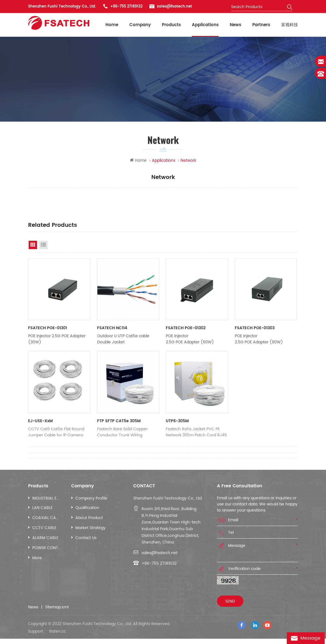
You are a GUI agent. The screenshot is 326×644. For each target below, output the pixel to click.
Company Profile (91, 499)
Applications (205, 25)
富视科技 (290, 25)
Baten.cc (58, 637)
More (37, 558)
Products (171, 25)
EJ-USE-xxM (40, 421)
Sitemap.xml (57, 608)
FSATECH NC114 (112, 329)
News (235, 25)
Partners (261, 25)
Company (140, 25)
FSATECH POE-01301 (48, 329)
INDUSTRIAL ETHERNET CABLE (46, 499)
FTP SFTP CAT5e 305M (119, 421)
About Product (89, 518)
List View (43, 245)
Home (112, 25)
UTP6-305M (177, 421)
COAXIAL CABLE (46, 518)
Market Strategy (91, 528)
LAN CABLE (42, 508)
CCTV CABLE (44, 528)
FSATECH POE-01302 (186, 329)
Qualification (87, 508)
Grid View (33, 245)
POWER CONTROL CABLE (46, 548)
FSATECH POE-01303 (255, 329)
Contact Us (86, 538)
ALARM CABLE (45, 538)
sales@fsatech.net (174, 7)
